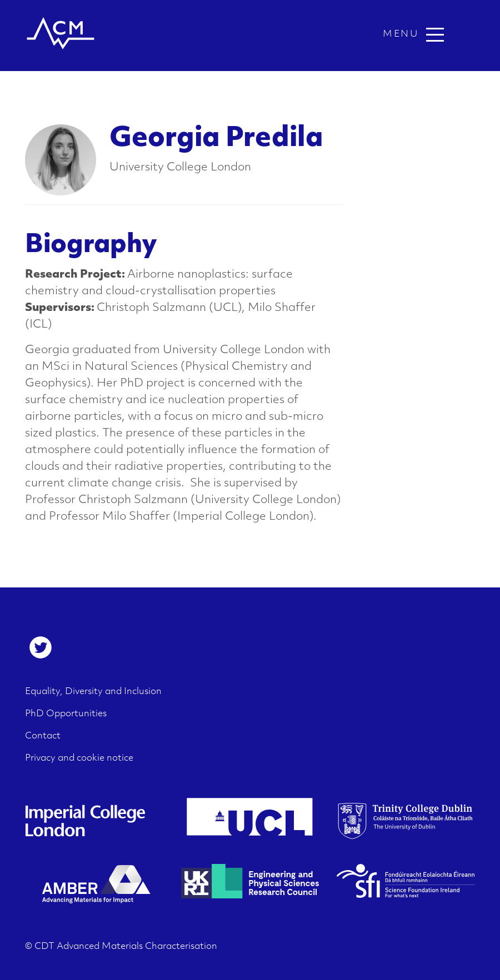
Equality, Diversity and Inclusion (93, 692)
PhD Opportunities (66, 714)
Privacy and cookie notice (79, 758)
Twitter (41, 647)
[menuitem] (41, 647)
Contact (43, 736)
